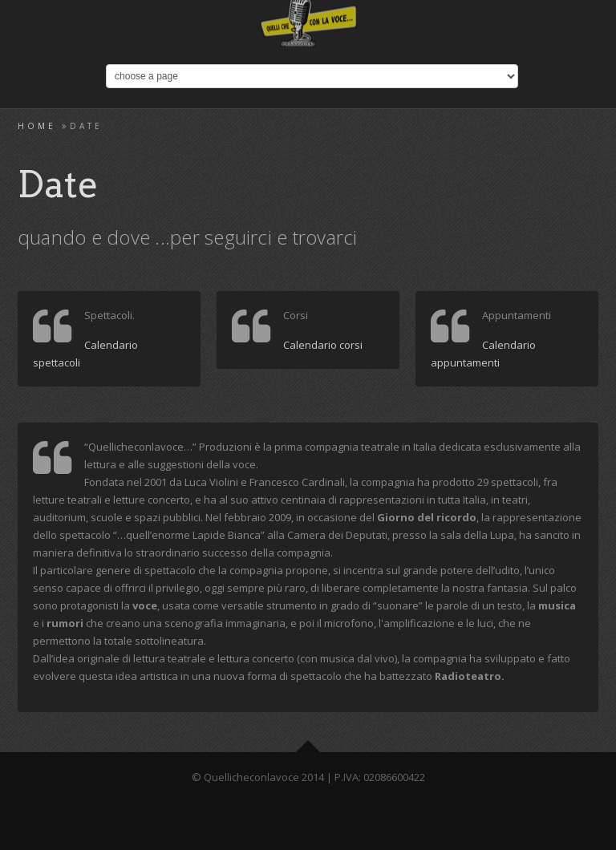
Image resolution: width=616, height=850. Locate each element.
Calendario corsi (323, 345)
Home (37, 126)
